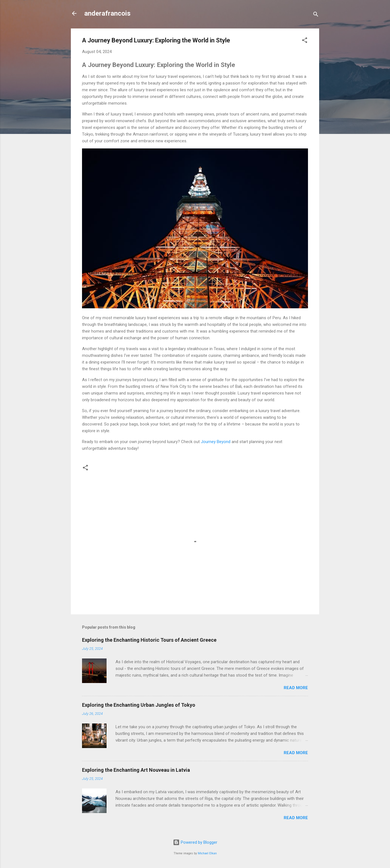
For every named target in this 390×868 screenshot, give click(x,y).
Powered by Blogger (195, 842)
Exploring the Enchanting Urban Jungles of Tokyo (139, 705)
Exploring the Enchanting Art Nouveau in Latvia (136, 770)
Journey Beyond (216, 442)
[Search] (316, 15)
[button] (305, 41)
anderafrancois (107, 13)
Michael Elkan (207, 853)
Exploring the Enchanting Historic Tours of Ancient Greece (149, 640)
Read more (296, 688)
